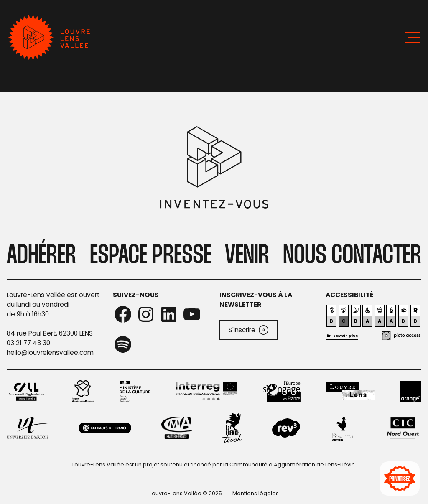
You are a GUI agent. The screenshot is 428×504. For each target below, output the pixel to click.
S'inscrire (248, 330)
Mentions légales (256, 493)
